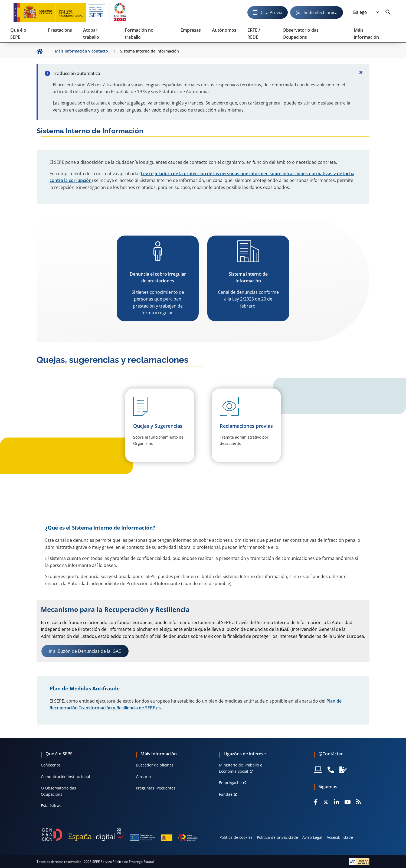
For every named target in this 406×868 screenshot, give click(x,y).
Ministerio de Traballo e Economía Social (241, 768)
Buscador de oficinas (155, 765)
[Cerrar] (361, 72)
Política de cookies (236, 837)
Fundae (226, 794)
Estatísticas (51, 806)
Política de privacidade (277, 837)
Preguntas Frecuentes (156, 788)
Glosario (143, 777)
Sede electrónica (321, 12)
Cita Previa (271, 12)
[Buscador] (388, 12)
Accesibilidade (340, 837)
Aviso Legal (312, 837)
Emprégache (230, 783)
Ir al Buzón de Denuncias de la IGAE (85, 651)
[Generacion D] (120, 835)
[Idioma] (366, 12)
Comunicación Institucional (66, 777)
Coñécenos (51, 765)
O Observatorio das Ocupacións (58, 791)
